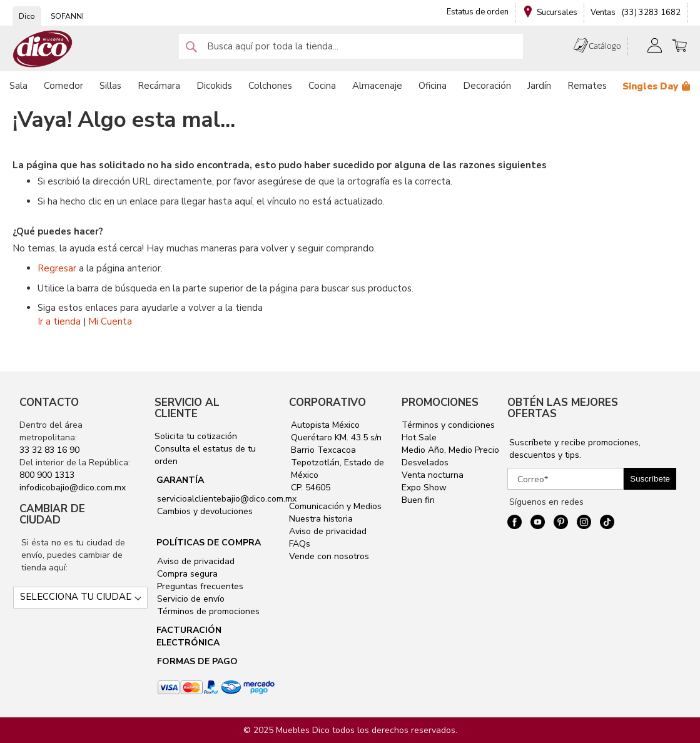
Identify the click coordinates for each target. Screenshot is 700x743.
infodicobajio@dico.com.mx (73, 488)
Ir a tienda (59, 321)
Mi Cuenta (110, 321)
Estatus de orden (478, 12)
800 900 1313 (47, 475)
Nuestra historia (321, 519)
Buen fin (418, 500)
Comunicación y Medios (335, 506)
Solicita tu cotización (196, 436)
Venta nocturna (433, 475)
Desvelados (425, 462)
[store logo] (43, 49)
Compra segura (186, 574)
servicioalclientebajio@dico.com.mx (227, 499)
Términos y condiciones (448, 425)
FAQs (300, 544)
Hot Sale (419, 437)
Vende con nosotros (329, 556)
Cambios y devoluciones (204, 511)
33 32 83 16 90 (49, 450)
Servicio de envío (190, 599)
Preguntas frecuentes (199, 586)
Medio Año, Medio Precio (450, 450)
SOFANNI (67, 16)
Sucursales (557, 13)
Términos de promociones (207, 611)
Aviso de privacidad (195, 561)
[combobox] (351, 46)
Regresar (57, 268)
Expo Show (424, 488)
